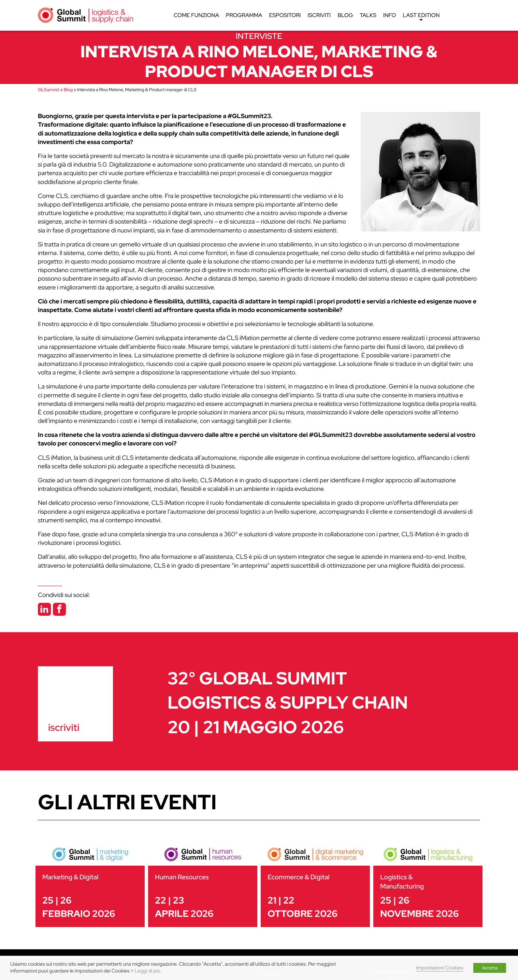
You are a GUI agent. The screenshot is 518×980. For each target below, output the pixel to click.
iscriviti (64, 727)
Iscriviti (319, 15)
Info (390, 15)
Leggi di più (147, 971)
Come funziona (196, 15)
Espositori (285, 15)
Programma (244, 15)
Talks (368, 15)
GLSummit (48, 90)
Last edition (421, 17)
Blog (345, 15)
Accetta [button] (490, 968)
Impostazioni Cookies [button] (440, 968)
